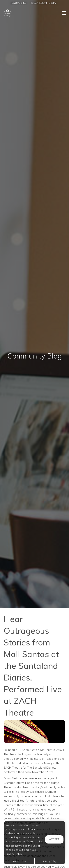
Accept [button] (54, 839)
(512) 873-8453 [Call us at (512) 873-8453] (19, 3)
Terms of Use (19, 861)
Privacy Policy (50, 861)
